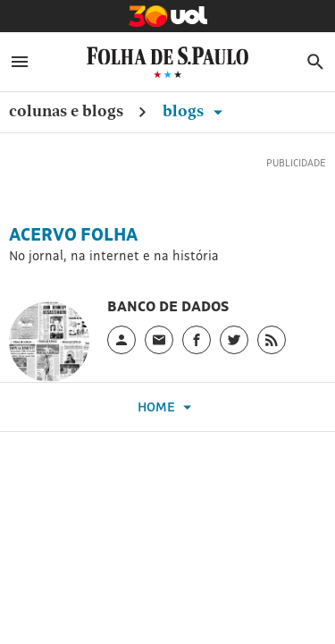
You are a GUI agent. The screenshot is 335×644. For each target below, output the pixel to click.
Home (167, 407)
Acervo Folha (73, 234)
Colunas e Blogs (66, 110)
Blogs (196, 110)
